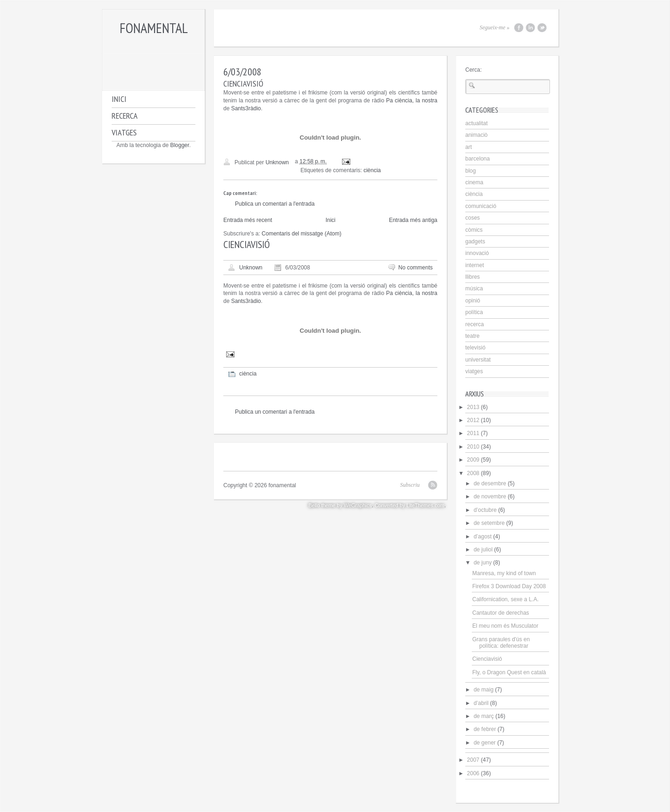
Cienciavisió (487, 659)
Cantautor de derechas (501, 613)
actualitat (476, 123)
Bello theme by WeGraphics (340, 505)
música (474, 289)
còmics (474, 230)
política (474, 312)
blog (471, 171)
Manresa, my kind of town (504, 573)
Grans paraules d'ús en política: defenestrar (501, 643)
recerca (475, 324)
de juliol (483, 550)
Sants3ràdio (246, 108)
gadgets (475, 242)
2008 (473, 473)
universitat (478, 360)
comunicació (481, 206)
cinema (474, 182)
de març (484, 716)
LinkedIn (530, 28)
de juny (483, 563)
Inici (119, 99)
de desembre (490, 483)
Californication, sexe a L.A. (506, 599)
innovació (477, 253)
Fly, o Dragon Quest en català (509, 672)
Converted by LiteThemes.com (409, 505)
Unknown (251, 268)
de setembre (489, 523)
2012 (473, 420)
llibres (472, 277)
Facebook (519, 28)
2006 (473, 773)
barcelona (478, 159)
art (469, 147)
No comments (415, 268)
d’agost (483, 537)
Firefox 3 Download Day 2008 (509, 586)
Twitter (542, 28)
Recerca (125, 116)
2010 (473, 447)
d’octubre (485, 510)
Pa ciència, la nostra (412, 101)
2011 (473, 433)
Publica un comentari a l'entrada (275, 204)
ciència (372, 170)
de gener (485, 743)
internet (475, 265)
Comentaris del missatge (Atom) (301, 234)
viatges (474, 371)
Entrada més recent (248, 220)
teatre (472, 336)
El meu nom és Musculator (505, 626)
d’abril (481, 703)
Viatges (124, 132)
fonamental (154, 28)
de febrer (485, 729)
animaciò (476, 135)
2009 (473, 460)
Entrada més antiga (413, 220)
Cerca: (473, 70)
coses (472, 218)
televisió (475, 348)
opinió (473, 301)
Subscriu (410, 485)
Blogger (180, 145)
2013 (473, 407)
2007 (473, 760)
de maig (484, 690)
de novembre (490, 497)
